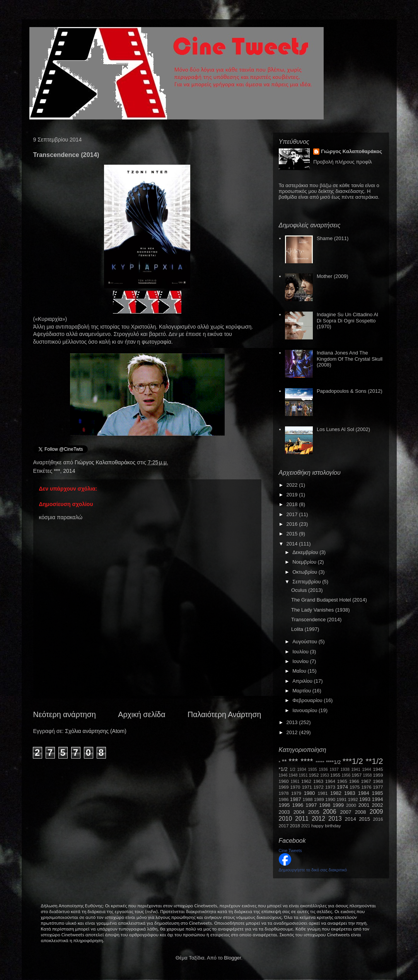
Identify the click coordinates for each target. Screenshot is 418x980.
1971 (307, 787)
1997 (311, 805)
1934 (302, 770)
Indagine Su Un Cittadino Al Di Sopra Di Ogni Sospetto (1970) (347, 320)
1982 (336, 793)
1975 (355, 787)
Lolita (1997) (305, 629)
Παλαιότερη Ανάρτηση (224, 714)
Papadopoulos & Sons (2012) (350, 391)
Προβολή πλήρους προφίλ (343, 162)
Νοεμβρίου (305, 562)
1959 (378, 775)
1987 (296, 799)
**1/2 (374, 761)
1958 (368, 775)
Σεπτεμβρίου (307, 582)
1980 (310, 793)
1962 (306, 781)
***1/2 (353, 761)
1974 (342, 787)
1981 (322, 793)
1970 (295, 787)
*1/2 (283, 769)
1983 (350, 793)
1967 (366, 781)
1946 (283, 775)
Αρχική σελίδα (142, 714)
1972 (319, 787)
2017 (293, 514)
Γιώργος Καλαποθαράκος (106, 462)
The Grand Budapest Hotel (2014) (329, 600)
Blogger (232, 958)
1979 (296, 793)
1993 (365, 799)
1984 (364, 793)
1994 (378, 799)
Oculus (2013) (307, 590)
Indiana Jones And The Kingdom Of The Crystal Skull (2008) (350, 359)
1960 (284, 781)
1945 (378, 769)
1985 (378, 793)
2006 (330, 812)
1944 (367, 770)
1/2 (292, 770)
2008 (361, 812)
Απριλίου (303, 681)
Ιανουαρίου (305, 710)
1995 (284, 805)
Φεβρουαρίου (308, 700)
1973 (330, 787)
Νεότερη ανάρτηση (65, 714)
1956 (346, 775)
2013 (293, 722)
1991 (341, 799)
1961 (295, 781)
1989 (319, 799)
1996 (298, 805)
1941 (356, 770)
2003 (284, 812)
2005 (314, 812)
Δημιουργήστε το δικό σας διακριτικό (313, 870)
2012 (293, 732)
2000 (351, 805)
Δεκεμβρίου (306, 552)
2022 (293, 485)
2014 (69, 471)
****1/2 (333, 762)
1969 (284, 787)
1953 (325, 775)
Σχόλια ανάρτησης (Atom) (96, 731)
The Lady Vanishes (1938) (321, 610)
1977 (378, 787)
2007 (346, 812)
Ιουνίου (301, 661)
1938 (345, 770)
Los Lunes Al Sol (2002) (343, 429)
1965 (342, 781)
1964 (330, 781)
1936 (323, 770)
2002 (378, 805)
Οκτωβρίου (305, 572)
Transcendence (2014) (316, 620)
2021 (306, 826)
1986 (284, 799)
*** (57, 471)
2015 (293, 534)
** (284, 762)
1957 (357, 775)
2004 (299, 812)
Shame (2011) (333, 238)
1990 (330, 799)
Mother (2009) (333, 276)
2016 (293, 524)
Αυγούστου (305, 642)
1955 (335, 775)
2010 (286, 819)
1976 (366, 787)
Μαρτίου (302, 691)
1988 (307, 799)
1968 (378, 781)
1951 (303, 775)
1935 (313, 770)
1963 (318, 781)
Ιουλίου (301, 652)
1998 (325, 805)
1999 (338, 805)
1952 (314, 775)
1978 (284, 793)
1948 (293, 775)
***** (320, 762)
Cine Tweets (290, 850)
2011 (302, 819)
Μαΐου (300, 671)
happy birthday (326, 826)
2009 (376, 812)
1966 (354, 781)
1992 (353, 799)
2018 (293, 504)
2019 (293, 495)
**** (307, 761)
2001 (364, 805)
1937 (334, 770)
